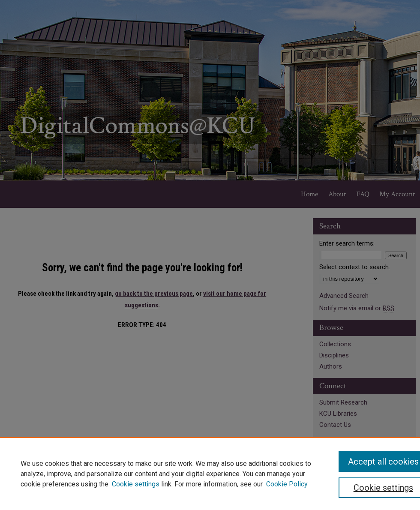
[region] (210, 474)
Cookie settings (136, 484)
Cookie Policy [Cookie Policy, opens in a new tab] (287, 484)
